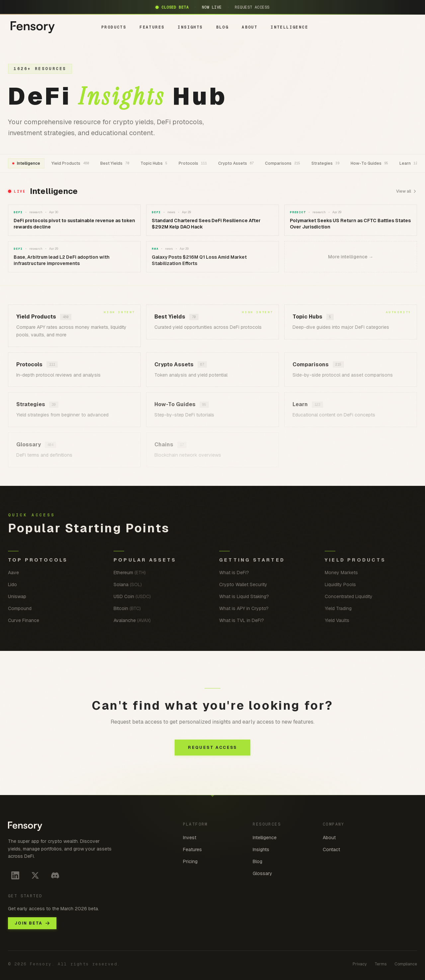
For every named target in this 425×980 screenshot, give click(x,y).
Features (192, 849)
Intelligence (265, 838)
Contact (331, 849)
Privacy (360, 964)
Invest (190, 838)
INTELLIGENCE (289, 27)
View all (407, 191)
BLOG (222, 27)
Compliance (406, 964)
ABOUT (250, 27)
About (329, 838)
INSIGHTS (190, 27)
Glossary (262, 873)
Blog (257, 861)
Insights (261, 849)
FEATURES (152, 27)
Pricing (190, 861)
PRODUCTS (114, 27)
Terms (381, 964)
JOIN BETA (32, 923)
